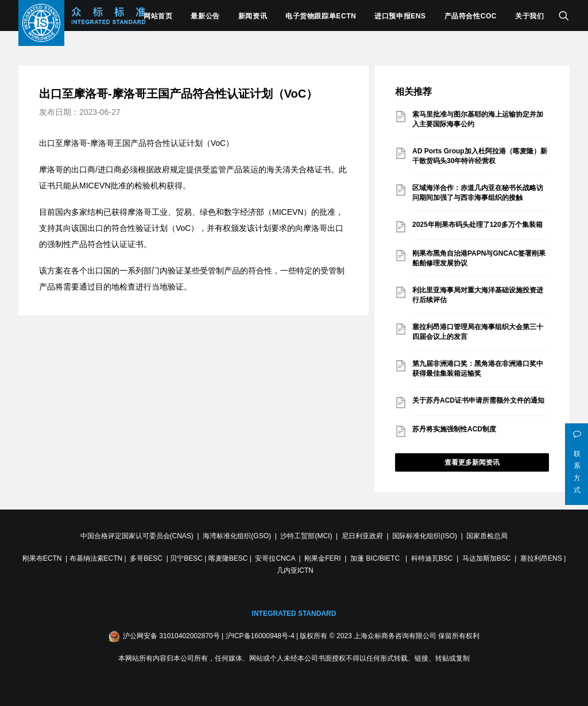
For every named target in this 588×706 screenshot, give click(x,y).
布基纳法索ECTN (96, 558)
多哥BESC (146, 558)
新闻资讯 (253, 16)
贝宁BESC (186, 558)
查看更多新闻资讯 (472, 462)
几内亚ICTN (295, 570)
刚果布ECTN (42, 558)
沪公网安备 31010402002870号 (171, 636)
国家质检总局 (487, 536)
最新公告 (205, 16)
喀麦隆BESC (228, 558)
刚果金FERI (322, 558)
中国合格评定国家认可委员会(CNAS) (137, 536)
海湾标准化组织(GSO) (237, 536)
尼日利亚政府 (362, 536)
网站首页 (158, 16)
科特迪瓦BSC (432, 558)
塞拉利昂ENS (541, 558)
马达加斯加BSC (487, 558)
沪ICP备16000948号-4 (260, 636)
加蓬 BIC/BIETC (376, 558)
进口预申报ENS (400, 16)
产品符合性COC (471, 16)
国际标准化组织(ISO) (425, 536)
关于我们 (529, 16)
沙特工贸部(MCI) (306, 536)
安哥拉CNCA (275, 558)
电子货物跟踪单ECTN (321, 16)
